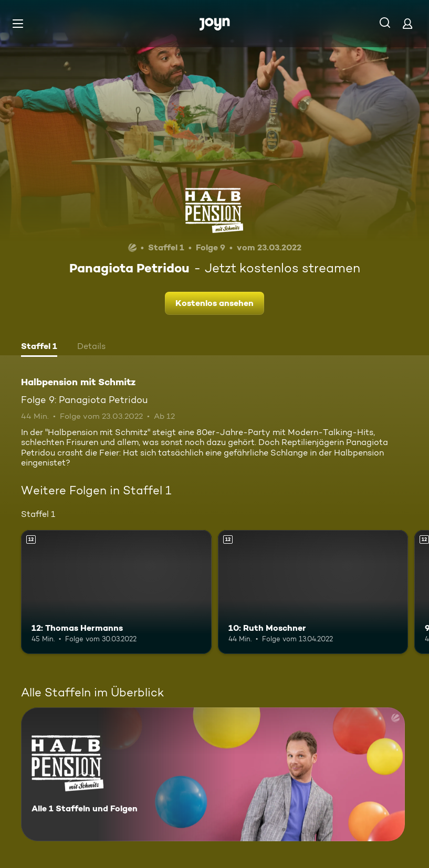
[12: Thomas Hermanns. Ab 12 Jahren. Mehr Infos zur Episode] (116, 592)
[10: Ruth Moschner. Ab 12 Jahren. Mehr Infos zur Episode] (313, 592)
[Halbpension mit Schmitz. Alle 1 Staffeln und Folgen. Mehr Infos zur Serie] (213, 774)
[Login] (407, 23)
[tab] (39, 347)
